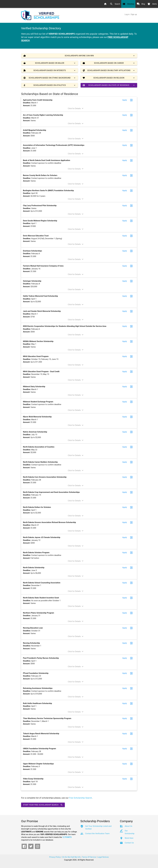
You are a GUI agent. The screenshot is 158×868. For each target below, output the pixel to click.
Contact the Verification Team (97, 834)
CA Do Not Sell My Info (71, 857)
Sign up (134, 14)
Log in (127, 14)
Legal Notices (103, 857)
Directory (128, 4)
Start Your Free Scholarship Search (43, 805)
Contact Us (129, 843)
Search (115, 4)
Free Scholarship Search (80, 798)
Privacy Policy (55, 857)
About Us (128, 826)
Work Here (129, 838)
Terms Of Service (89, 857)
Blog (141, 4)
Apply (125, 100)
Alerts (152, 4)
